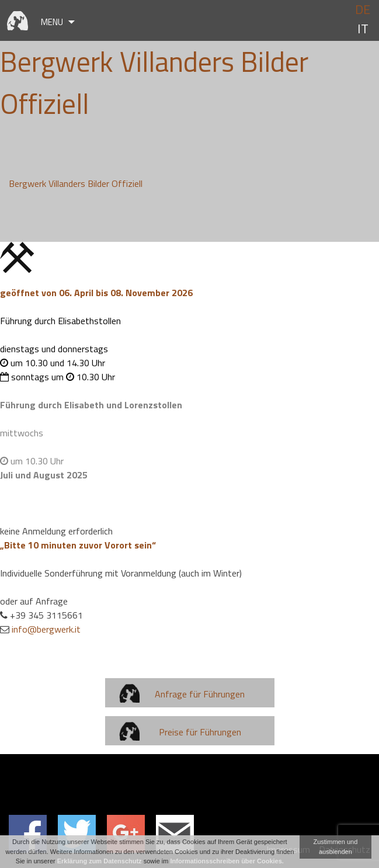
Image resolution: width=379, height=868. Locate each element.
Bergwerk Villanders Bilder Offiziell (76, 183)
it (363, 29)
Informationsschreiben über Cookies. (227, 861)
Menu (52, 22)
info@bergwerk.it (46, 629)
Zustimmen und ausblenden (335, 847)
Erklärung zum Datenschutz (100, 861)
